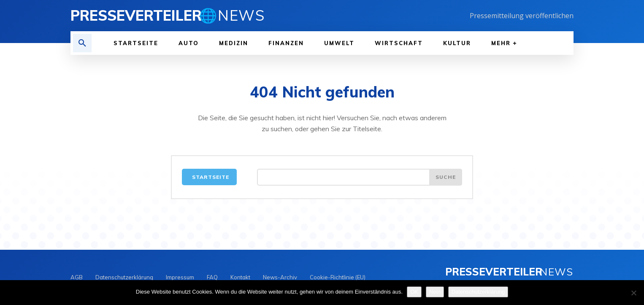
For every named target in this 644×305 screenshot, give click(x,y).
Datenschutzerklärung (478, 292)
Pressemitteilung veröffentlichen (522, 16)
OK (414, 292)
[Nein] (633, 293)
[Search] (446, 177)
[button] (82, 43)
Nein (435, 292)
